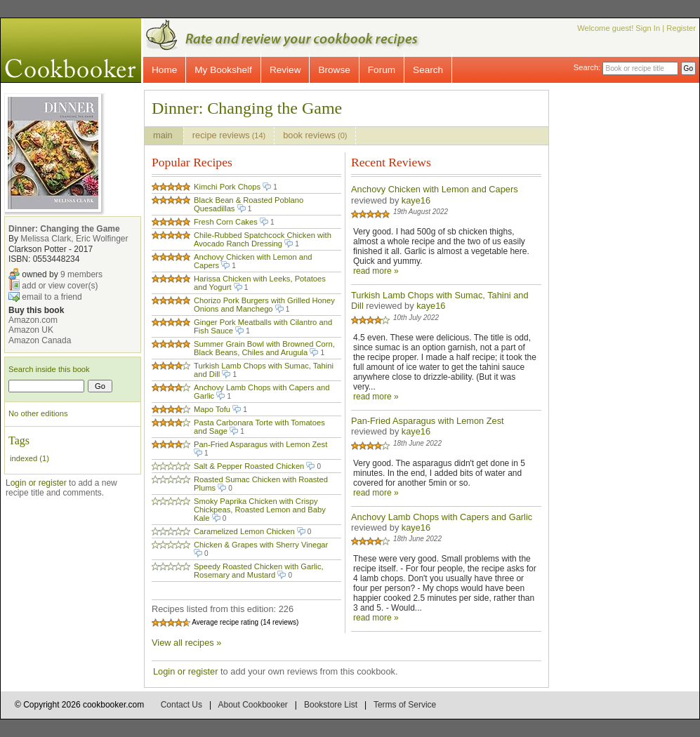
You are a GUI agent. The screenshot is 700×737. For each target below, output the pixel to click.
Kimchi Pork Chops (227, 187)
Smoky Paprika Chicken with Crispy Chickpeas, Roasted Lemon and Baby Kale (260, 510)
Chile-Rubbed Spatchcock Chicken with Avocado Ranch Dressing (263, 239)
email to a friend (52, 296)
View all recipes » (186, 643)
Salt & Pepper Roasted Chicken (249, 466)
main (164, 135)
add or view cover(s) (60, 285)
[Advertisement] (636, 300)
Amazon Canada (40, 340)
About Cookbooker (252, 705)
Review (285, 70)
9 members (81, 274)
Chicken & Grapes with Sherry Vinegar (261, 545)
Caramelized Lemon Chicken (244, 531)
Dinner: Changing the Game (64, 229)
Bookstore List (331, 705)
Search (428, 70)
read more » (376, 271)
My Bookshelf (223, 70)
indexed (24, 458)
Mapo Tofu (212, 409)
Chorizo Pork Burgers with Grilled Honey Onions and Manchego (264, 305)
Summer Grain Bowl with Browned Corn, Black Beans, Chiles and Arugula (264, 348)
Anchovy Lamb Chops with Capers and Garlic (442, 517)
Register (681, 28)
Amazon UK (31, 330)
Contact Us (181, 705)
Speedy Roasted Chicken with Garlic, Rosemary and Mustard (259, 571)
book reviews (315, 135)
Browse (334, 70)
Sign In (648, 28)
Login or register (36, 483)
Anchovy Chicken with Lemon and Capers (435, 189)
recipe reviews (229, 135)
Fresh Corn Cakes (226, 222)
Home (164, 70)
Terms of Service (405, 705)
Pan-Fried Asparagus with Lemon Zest (260, 444)
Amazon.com (33, 320)
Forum (382, 70)
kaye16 (416, 200)
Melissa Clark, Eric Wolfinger (74, 239)
